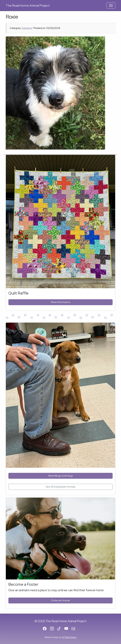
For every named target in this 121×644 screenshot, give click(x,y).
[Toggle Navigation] (111, 5)
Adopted (27, 28)
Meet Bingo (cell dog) (60, 476)
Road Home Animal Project (28, 5)
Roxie (12, 17)
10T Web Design (69, 637)
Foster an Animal (61, 600)
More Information (61, 302)
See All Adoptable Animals (60, 487)
